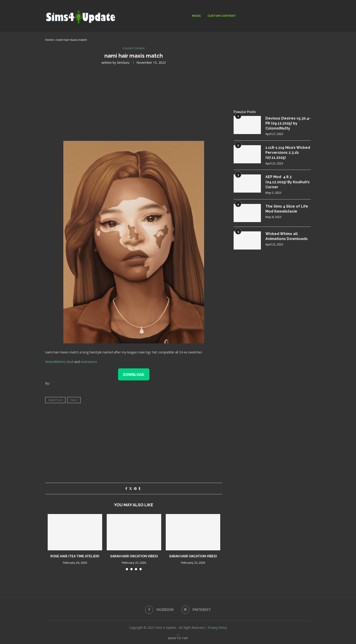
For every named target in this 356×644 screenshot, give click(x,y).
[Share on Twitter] (131, 489)
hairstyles (55, 400)
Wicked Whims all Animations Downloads (287, 236)
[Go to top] (178, 638)
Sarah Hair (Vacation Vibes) (134, 556)
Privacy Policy (217, 628)
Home (49, 40)
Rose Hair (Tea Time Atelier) (75, 556)
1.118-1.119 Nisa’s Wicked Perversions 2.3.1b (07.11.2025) (288, 153)
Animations (89, 362)
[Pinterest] (196, 610)
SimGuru (123, 62)
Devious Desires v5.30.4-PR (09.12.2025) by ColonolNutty (288, 123)
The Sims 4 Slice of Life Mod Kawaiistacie (287, 209)
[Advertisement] (134, 102)
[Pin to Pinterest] (135, 489)
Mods (196, 16)
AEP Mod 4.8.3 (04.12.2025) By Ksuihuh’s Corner (288, 182)
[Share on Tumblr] (139, 489)
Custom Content (222, 16)
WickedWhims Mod (59, 362)
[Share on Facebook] (126, 489)
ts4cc (74, 400)
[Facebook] (159, 610)
